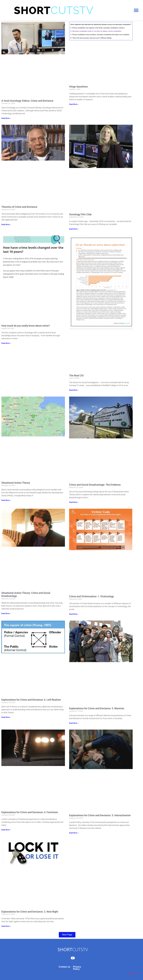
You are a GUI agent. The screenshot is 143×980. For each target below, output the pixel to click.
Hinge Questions (78, 87)
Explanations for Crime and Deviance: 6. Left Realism (31, 700)
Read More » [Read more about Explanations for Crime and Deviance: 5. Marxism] (74, 723)
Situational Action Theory (16, 483)
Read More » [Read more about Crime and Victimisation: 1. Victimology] (74, 614)
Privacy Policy (77, 968)
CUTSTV (73, 949)
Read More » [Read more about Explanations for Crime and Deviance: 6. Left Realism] (6, 717)
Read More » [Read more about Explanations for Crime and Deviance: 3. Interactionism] (74, 833)
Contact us (65, 967)
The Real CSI (76, 375)
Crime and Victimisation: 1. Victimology (91, 596)
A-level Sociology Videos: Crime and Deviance (27, 101)
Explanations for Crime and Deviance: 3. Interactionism (100, 815)
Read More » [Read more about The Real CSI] (74, 390)
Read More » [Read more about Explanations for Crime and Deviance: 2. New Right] (6, 926)
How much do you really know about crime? (26, 326)
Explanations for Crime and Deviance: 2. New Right (30, 912)
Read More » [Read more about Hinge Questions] (74, 104)
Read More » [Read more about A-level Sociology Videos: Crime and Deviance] (6, 118)
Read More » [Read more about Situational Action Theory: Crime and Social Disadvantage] (6, 614)
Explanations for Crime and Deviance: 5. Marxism (97, 708)
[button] (136, 10)
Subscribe (132, 973)
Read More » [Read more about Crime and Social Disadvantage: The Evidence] (74, 502)
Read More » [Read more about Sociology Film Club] (74, 229)
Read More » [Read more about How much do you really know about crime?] (6, 343)
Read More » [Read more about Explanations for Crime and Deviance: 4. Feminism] (6, 830)
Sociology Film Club (80, 214)
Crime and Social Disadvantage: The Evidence (95, 485)
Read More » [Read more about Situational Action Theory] (6, 500)
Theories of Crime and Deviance (19, 207)
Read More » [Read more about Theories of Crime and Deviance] (6, 225)
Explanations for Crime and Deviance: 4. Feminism (30, 812)
